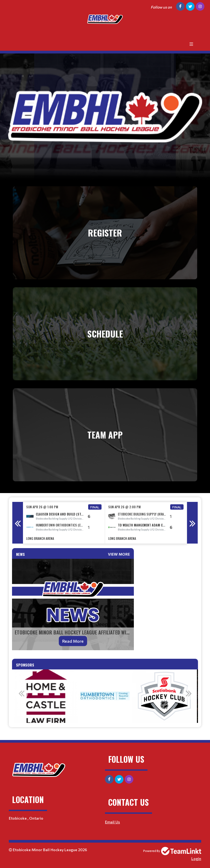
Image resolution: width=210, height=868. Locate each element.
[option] (64, 523)
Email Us (112, 822)
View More (119, 554)
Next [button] (192, 523)
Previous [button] (18, 523)
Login (196, 859)
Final (95, 507)
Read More (73, 641)
